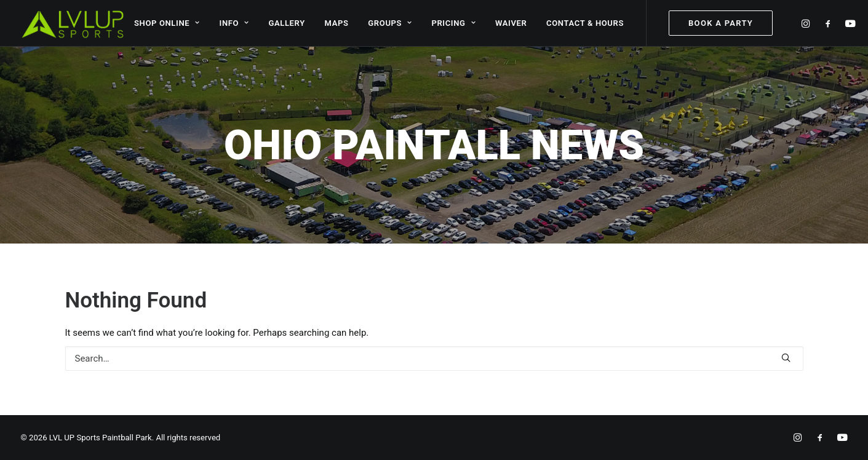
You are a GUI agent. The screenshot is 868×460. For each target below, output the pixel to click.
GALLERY (286, 23)
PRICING (453, 23)
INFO (234, 23)
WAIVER (511, 23)
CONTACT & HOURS (585, 23)
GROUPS (390, 23)
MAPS (337, 23)
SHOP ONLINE (167, 23)
